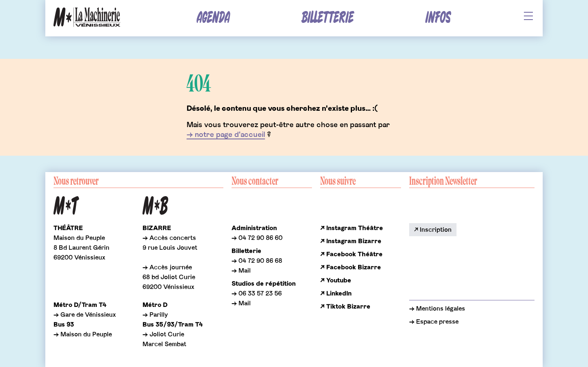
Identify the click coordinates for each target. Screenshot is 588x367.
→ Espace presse (434, 322)
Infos (438, 18)
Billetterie (327, 18)
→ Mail (241, 271)
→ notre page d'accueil (226, 135)
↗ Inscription (433, 230)
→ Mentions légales (437, 309)
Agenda (213, 18)
